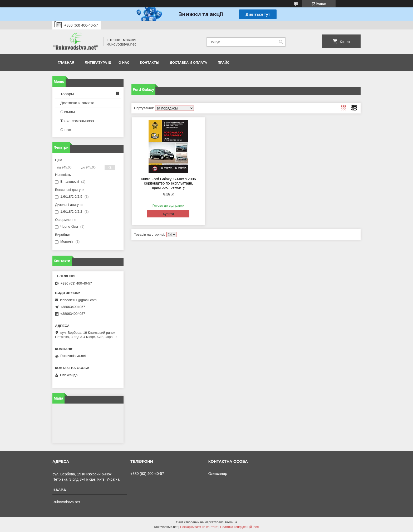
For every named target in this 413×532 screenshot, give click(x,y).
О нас (124, 63)
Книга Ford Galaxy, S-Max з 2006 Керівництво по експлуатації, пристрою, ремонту (168, 183)
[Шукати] (281, 42)
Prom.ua (231, 522)
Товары (67, 94)
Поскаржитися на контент (199, 527)
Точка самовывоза (77, 121)
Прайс (224, 63)
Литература (96, 63)
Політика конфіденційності (240, 527)
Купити (168, 214)
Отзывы (68, 112)
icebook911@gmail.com (78, 300)
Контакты (150, 63)
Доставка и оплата (188, 63)
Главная (66, 63)
